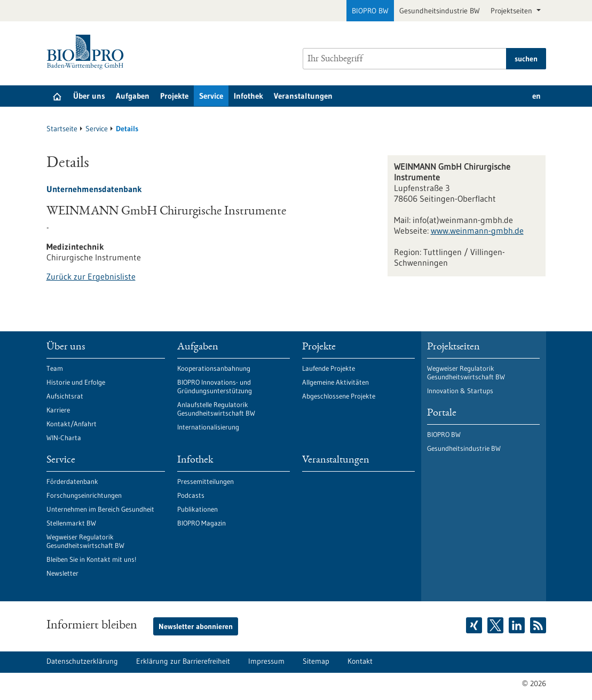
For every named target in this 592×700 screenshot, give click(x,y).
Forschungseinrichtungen (84, 495)
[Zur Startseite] (88, 52)
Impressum (266, 661)
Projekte (174, 96)
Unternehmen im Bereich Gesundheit (100, 509)
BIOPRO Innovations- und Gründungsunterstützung (215, 386)
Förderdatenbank (72, 481)
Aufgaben (133, 96)
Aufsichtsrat (65, 396)
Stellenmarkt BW (71, 523)
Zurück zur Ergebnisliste (91, 276)
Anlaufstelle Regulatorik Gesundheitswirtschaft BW (216, 409)
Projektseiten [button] (512, 11)
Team (55, 368)
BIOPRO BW (370, 11)
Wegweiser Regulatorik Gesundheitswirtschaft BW (85, 541)
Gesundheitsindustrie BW (440, 11)
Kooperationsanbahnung (214, 368)
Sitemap (316, 661)
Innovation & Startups (460, 391)
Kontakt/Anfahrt (72, 424)
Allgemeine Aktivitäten (336, 382)
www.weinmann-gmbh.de (477, 230)
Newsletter (62, 573)
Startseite (62, 129)
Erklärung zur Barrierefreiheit (183, 661)
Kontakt (360, 661)
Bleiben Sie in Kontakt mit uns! (91, 559)
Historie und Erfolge (76, 382)
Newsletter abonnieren (196, 626)
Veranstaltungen (303, 96)
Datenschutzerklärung (82, 661)
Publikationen (198, 509)
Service (211, 96)
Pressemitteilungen (206, 481)
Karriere (58, 410)
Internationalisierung (208, 427)
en (536, 96)
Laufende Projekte (329, 368)
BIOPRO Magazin (202, 523)
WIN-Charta (64, 437)
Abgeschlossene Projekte (339, 396)
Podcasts (191, 495)
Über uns (89, 96)
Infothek (248, 96)
